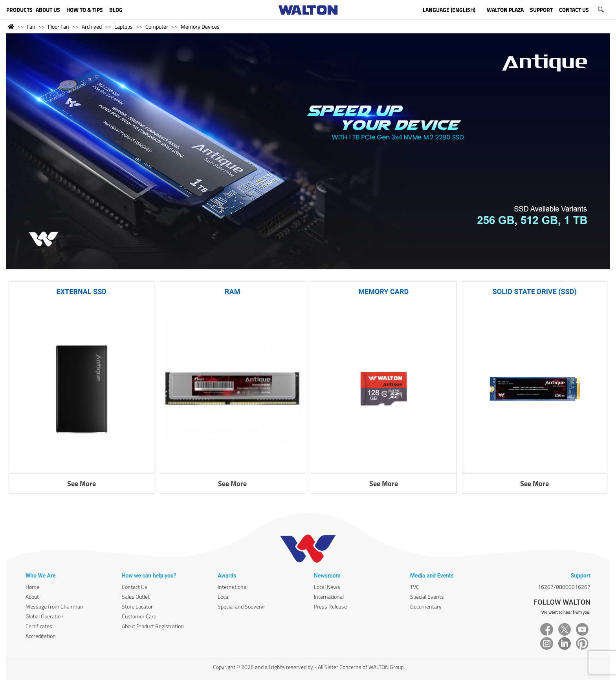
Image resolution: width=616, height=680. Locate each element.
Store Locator (137, 606)
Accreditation (41, 636)
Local (224, 597)
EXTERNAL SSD (82, 292)
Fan (31, 27)
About (32, 597)
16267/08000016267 (564, 587)
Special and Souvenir (241, 606)
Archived (92, 27)
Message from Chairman (54, 606)
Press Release (330, 606)
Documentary (426, 606)
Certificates (39, 626)
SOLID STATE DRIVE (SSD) (535, 292)
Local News (327, 587)
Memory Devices (200, 27)
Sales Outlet (136, 597)
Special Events (427, 597)
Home (32, 587)
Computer (157, 27)
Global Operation (45, 616)
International (233, 587)
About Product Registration (153, 626)
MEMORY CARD (383, 292)
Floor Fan (59, 27)
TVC (415, 587)
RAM (232, 292)
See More (82, 483)
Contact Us (135, 587)
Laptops (124, 27)
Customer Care (139, 616)
